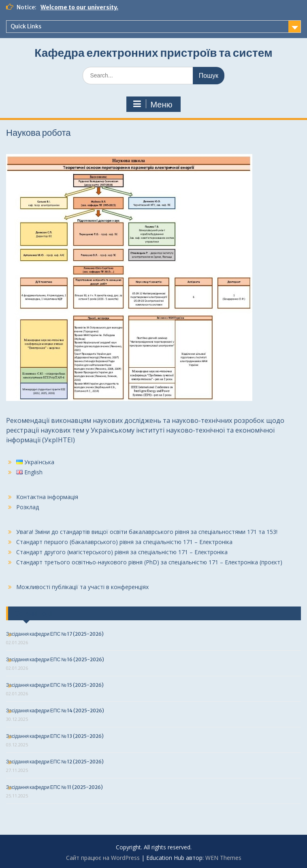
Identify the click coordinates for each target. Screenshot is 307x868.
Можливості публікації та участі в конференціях (82, 587)
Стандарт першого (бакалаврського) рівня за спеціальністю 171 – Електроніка (124, 542)
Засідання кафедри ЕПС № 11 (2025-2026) (54, 787)
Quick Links (26, 26)
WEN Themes (223, 858)
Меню (152, 104)
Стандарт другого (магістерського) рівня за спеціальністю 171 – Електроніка (122, 552)
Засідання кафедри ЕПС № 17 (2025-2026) (55, 634)
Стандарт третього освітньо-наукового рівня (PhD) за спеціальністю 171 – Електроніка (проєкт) (149, 562)
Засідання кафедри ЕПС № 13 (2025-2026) (55, 736)
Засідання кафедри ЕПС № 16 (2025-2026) (55, 659)
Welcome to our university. (79, 7)
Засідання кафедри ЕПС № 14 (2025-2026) (55, 710)
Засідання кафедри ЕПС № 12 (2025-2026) (55, 762)
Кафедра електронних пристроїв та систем (153, 53)
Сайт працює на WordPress (103, 858)
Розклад (28, 507)
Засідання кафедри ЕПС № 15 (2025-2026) (55, 685)
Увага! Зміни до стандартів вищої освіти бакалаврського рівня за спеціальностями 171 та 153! (147, 532)
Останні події (33, 613)
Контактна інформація (47, 497)
